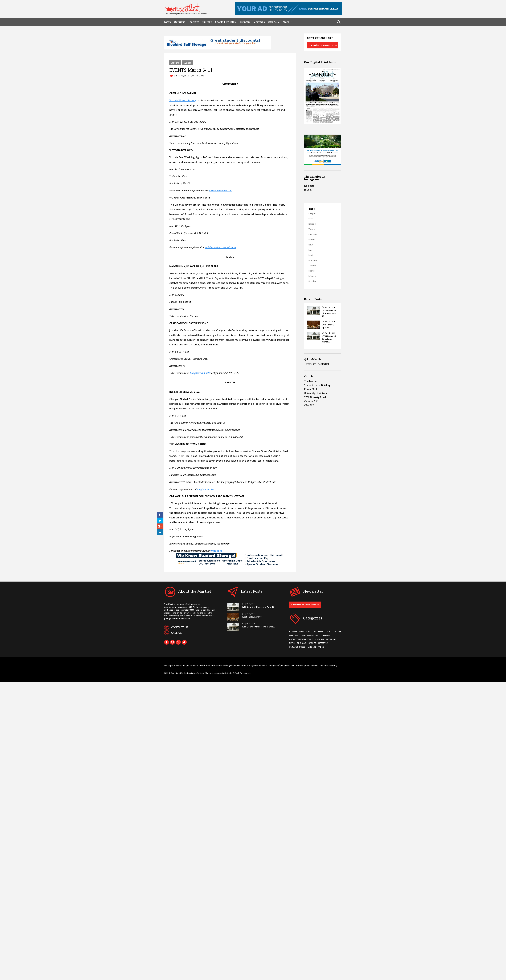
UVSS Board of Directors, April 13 (329, 313)
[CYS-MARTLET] (230, 566)
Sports (312, 271)
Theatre (312, 266)
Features (194, 22)
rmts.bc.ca (217, 551)
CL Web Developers (242, 673)
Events (187, 63)
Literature (313, 260)
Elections (294, 635)
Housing (312, 281)
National (312, 224)
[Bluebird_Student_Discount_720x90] (217, 49)
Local (311, 219)
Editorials (313, 234)
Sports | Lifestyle (226, 22)
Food (311, 255)
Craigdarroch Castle (201, 373)
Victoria (312, 229)
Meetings (259, 22)
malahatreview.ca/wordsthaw (220, 247)
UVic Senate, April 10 (328, 326)
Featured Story (310, 635)
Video (321, 647)
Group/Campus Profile (301, 639)
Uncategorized (297, 647)
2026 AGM (274, 22)
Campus (312, 213)
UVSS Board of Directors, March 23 (329, 339)
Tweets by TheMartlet (317, 364)
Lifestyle (312, 276)
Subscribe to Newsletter (321, 45)
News (167, 22)
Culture (207, 22)
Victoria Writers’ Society (183, 100)
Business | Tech (322, 631)
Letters (312, 240)
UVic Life (312, 647)
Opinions (180, 22)
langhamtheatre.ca (207, 489)
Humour (245, 22)
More (286, 22)
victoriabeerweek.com (221, 190)
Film (310, 250)
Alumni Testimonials (300, 631)
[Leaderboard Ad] (289, 15)
